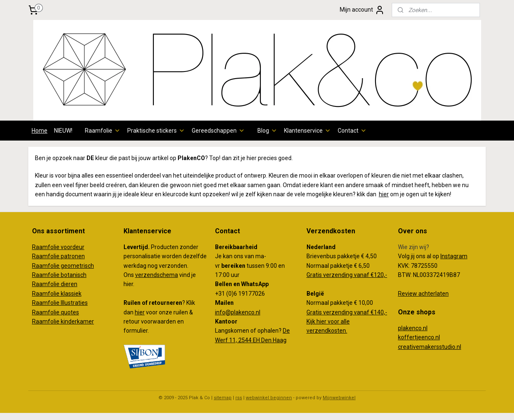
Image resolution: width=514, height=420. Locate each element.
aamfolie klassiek (59, 294)
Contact (352, 131)
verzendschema (157, 275)
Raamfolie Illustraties (60, 303)
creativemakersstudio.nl (430, 347)
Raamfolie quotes (56, 312)
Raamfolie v (48, 247)
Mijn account (362, 10)
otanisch (75, 275)
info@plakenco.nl (238, 312)
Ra (36, 266)
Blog (267, 131)
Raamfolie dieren (55, 284)
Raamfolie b (48, 275)
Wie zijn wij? (414, 247)
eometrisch (79, 266)
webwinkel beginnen (269, 398)
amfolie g (52, 266)
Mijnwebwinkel (339, 398)
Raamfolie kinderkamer (63, 321)
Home (40, 131)
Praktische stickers (156, 131)
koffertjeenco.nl (419, 337)
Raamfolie (103, 131)
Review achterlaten (423, 294)
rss (239, 398)
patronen (73, 256)
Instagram (454, 256)
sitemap (223, 398)
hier (384, 194)
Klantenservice (308, 131)
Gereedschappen (218, 131)
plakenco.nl (413, 328)
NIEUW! (63, 131)
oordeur (74, 247)
